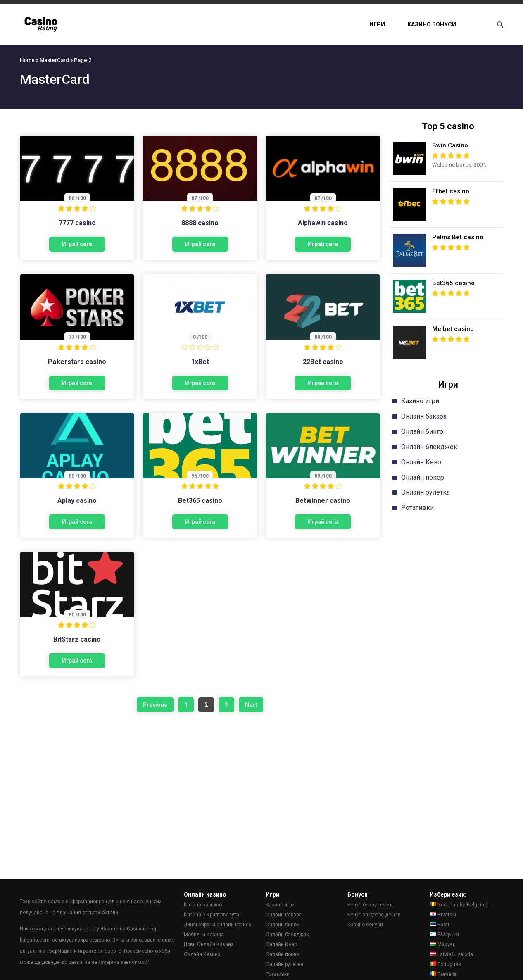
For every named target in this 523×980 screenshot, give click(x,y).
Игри (377, 24)
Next (251, 705)
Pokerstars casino (77, 362)
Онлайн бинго (422, 432)
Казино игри (420, 401)
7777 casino (77, 223)
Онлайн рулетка (426, 492)
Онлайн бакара (424, 416)
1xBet (200, 362)
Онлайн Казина (202, 954)
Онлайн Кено (421, 462)
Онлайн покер (423, 477)
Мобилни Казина (204, 935)
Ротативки (417, 508)
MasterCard (54, 60)
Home (27, 60)
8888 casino (200, 223)
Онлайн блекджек (429, 447)
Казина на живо (203, 905)
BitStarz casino (77, 639)
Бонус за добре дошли (374, 915)
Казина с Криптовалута (212, 915)
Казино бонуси (432, 24)
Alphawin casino (323, 223)
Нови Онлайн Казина (209, 944)
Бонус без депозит (370, 905)
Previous (155, 705)
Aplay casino (77, 501)
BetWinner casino (323, 501)
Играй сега (77, 244)
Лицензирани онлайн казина (218, 925)
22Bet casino (323, 362)
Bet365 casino (200, 501)
